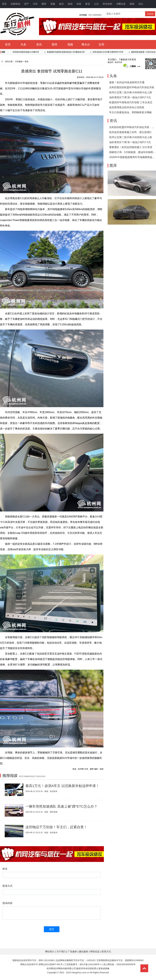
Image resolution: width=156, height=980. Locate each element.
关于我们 (61, 951)
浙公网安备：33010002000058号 (119, 964)
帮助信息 (95, 951)
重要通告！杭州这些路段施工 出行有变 (131, 147)
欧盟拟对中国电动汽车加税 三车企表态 (131, 102)
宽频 (53, 4)
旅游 (70, 4)
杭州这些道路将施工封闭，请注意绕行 (130, 132)
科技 (79, 4)
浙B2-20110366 (46, 960)
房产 (27, 4)
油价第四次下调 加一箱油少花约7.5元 (130, 97)
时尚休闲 (107, 4)
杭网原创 (15, 4)
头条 (23, 45)
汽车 (35, 4)
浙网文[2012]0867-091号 (51, 964)
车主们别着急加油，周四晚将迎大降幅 (130, 112)
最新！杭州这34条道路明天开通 (127, 82)
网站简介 (50, 951)
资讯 (39, 45)
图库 (44, 4)
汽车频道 (19, 62)
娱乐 (61, 4)
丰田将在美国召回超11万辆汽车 (28, 52)
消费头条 (121, 4)
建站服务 (84, 951)
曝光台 (86, 45)
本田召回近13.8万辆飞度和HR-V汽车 (110, 52)
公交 (96, 4)
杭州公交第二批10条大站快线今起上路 (131, 92)
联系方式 (106, 951)
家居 (88, 4)
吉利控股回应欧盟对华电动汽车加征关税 (132, 87)
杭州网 (50, 968)
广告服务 (73, 951)
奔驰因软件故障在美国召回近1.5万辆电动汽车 (68, 52)
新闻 (132, 4)
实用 (101, 45)
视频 (70, 45)
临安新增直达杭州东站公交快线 (127, 107)
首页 (4, 4)
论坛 (141, 4)
